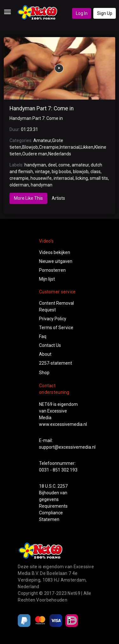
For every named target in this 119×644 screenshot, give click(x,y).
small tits (99, 178)
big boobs (61, 172)
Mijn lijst (47, 279)
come (64, 165)
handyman (35, 165)
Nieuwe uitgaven (56, 261)
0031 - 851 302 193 (58, 470)
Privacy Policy (53, 319)
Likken (87, 147)
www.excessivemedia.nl (63, 424)
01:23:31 (30, 129)
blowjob (81, 172)
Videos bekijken (55, 252)
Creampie (49, 147)
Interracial (70, 147)
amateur (80, 165)
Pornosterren (52, 270)
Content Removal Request (56, 306)
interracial (64, 178)
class (96, 172)
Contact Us (50, 345)
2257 (63, 486)
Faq (43, 336)
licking (82, 178)
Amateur (42, 140)
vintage (42, 172)
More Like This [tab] (28, 198)
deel (52, 165)
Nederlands (60, 154)
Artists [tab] (58, 198)
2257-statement (56, 363)
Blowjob (30, 147)
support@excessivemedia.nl (67, 447)
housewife (41, 178)
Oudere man (35, 154)
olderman (19, 185)
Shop (44, 373)
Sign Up (105, 13)
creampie (19, 178)
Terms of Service (56, 328)
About (45, 354)
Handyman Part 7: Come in (42, 108)
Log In (82, 13)
